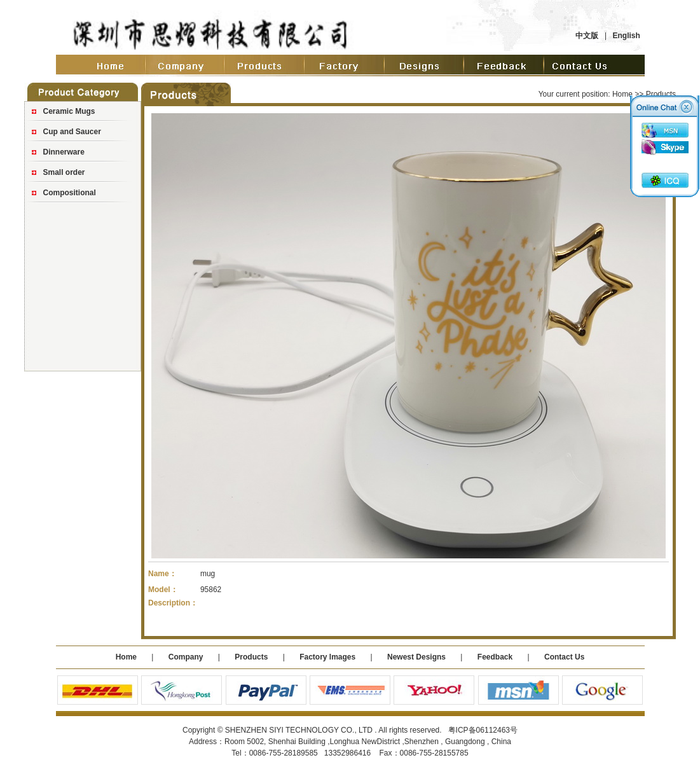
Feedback (495, 657)
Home (622, 94)
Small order (64, 172)
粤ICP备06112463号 (483, 730)
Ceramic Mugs (69, 111)
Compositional (70, 193)
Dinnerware (64, 152)
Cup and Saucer (72, 132)
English (626, 36)
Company (185, 657)
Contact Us (564, 657)
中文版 (587, 36)
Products (251, 657)
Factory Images (327, 657)
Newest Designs (417, 657)
